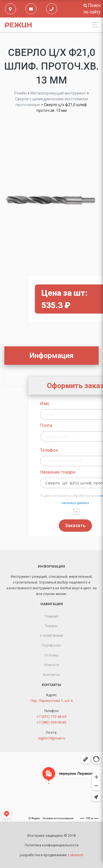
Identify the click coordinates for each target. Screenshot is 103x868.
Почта (65, 426)
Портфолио (51, 645)
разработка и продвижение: (51, 855)
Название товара (77, 472)
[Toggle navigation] (94, 25)
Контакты (51, 675)
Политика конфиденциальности (52, 845)
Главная (51, 616)
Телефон (68, 450)
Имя (64, 404)
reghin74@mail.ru (52, 738)
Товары (51, 626)
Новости (52, 665)
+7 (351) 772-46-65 (51, 717)
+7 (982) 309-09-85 (51, 722)
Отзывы (51, 655)
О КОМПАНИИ (51, 636)
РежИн (18, 25)
